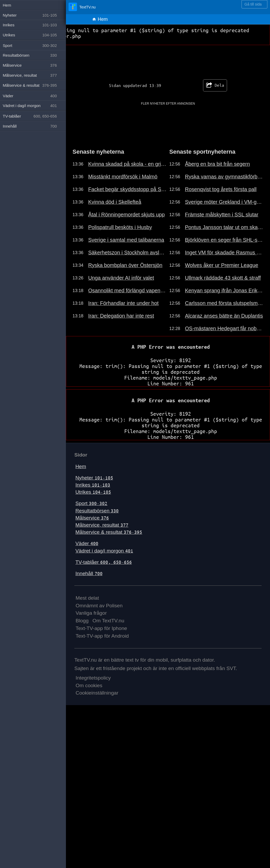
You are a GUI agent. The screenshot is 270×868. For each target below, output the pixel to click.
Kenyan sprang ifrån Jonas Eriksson (224, 290)
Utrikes (93, 492)
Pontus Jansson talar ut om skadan (224, 227)
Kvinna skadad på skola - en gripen (127, 164)
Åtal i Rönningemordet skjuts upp (126, 215)
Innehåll (89, 573)
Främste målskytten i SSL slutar (221, 215)
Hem (100, 19)
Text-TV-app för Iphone (101, 628)
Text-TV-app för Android (102, 636)
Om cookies (89, 685)
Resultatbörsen (97, 511)
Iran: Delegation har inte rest (121, 316)
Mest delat (87, 598)
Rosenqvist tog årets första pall (221, 189)
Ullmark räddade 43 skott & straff (223, 278)
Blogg (82, 621)
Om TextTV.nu (109, 621)
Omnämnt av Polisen (99, 606)
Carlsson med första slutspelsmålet (224, 303)
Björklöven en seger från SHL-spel (224, 240)
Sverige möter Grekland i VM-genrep (224, 202)
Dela (215, 85)
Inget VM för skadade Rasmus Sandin (224, 253)
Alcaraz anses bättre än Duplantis (224, 316)
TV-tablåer (104, 562)
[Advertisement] (168, 119)
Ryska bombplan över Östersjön (125, 265)
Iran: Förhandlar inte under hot (123, 303)
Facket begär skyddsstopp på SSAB (127, 189)
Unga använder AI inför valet (121, 278)
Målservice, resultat (102, 525)
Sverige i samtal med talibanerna (126, 240)
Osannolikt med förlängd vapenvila (127, 290)
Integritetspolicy (93, 678)
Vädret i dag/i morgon (104, 551)
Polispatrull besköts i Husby (120, 227)
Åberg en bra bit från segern (217, 164)
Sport (91, 503)
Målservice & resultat (109, 532)
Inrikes (93, 485)
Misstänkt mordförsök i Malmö (123, 177)
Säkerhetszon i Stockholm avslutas (127, 253)
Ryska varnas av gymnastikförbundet (224, 177)
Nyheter (94, 478)
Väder (87, 543)
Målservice (92, 518)
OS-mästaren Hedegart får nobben (224, 328)
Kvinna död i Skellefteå (115, 202)
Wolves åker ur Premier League (221, 265)
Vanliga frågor (91, 613)
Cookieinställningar (97, 693)
